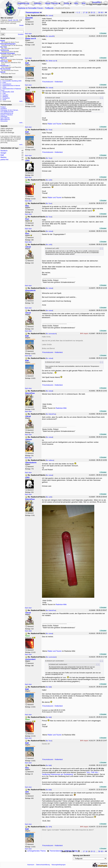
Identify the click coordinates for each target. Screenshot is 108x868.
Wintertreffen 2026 (8, 92)
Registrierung (23, 3)
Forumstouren (7, 84)
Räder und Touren (55, 124)
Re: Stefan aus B (51, 61)
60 (102, 12)
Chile (4, 93)
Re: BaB (49, 687)
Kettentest (59, 82)
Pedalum (3, 107)
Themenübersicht (55, 851)
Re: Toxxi (49, 130)
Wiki (84, 3)
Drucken (103, 33)
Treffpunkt (49, 8)
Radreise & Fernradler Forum (30, 8)
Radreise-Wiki (61, 408)
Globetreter (4, 116)
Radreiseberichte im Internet (11, 86)
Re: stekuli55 (50, 36)
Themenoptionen (34, 12)
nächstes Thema (72, 851)
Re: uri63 (49, 180)
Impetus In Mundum (7, 115)
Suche (67, 3)
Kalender (38, 3)
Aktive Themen (51, 3)
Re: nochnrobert (51, 657)
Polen (4, 82)
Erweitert (21, 34)
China (4, 87)
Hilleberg (5, 96)
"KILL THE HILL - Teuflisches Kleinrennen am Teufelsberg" (71, 773)
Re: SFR (49, 827)
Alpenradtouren (5, 119)
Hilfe (76, 3)
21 (94, 12)
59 (99, 12)
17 (84, 12)
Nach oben (28, 34)
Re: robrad (49, 16)
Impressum (31, 865)
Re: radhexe (50, 460)
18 (86, 12)
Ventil (4, 100)
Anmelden (97, 2)
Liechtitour (4, 108)
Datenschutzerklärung (43, 865)
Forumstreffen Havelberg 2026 (12, 81)
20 (92, 12)
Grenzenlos (4, 121)
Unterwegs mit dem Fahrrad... (10, 110)
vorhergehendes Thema (35, 851)
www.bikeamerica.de (7, 113)
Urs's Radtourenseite (7, 112)
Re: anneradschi (51, 334)
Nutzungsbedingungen (59, 865)
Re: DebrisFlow (51, 414)
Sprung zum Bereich (81, 855)
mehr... (21, 101)
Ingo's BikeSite (5, 118)
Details (21, 25)
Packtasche (6, 98)
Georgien (5, 95)
